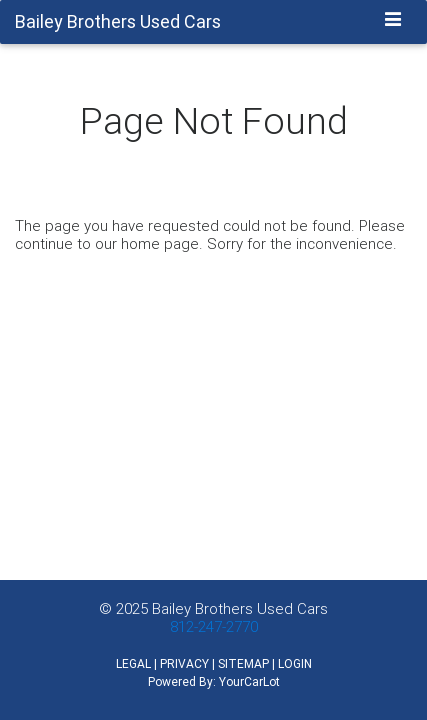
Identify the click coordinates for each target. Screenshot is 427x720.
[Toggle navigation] (393, 21)
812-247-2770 (214, 626)
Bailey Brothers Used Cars (240, 608)
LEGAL (133, 663)
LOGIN (295, 663)
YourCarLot (249, 681)
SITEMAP (243, 663)
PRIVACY (184, 663)
